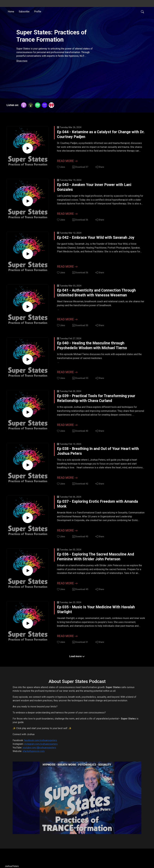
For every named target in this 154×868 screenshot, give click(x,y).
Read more (67, 161)
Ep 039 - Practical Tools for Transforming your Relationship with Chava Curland (101, 403)
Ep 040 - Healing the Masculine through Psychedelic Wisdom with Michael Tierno (98, 349)
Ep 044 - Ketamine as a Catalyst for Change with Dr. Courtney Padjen (99, 136)
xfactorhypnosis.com (34, 755)
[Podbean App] (31, 105)
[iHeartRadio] (51, 105)
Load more (77, 661)
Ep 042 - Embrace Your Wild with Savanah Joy (96, 243)
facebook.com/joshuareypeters (41, 745)
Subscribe (24, 11)
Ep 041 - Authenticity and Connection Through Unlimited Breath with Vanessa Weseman (94, 296)
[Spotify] (38, 105)
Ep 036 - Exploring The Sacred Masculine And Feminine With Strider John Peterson (93, 562)
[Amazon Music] (45, 105)
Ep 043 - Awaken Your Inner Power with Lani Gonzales (98, 190)
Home (11, 11)
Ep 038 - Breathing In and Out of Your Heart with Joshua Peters (95, 456)
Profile (38, 11)
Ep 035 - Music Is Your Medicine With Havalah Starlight (95, 615)
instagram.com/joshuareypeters (41, 748)
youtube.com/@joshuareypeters (39, 752)
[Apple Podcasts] (24, 105)
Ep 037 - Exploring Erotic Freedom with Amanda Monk (98, 509)
